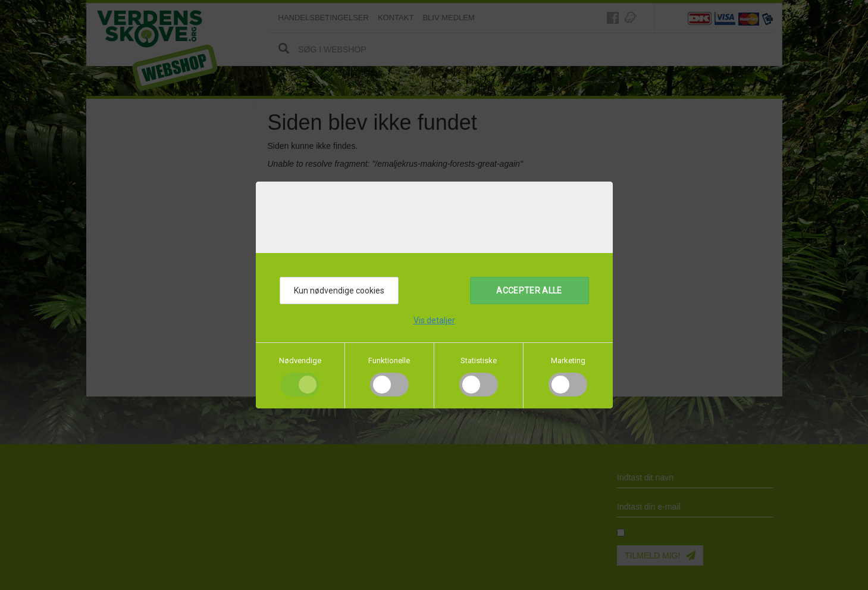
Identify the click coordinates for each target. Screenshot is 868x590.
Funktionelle (389, 360)
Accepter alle (529, 291)
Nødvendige (300, 360)
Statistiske (479, 360)
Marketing (568, 360)
